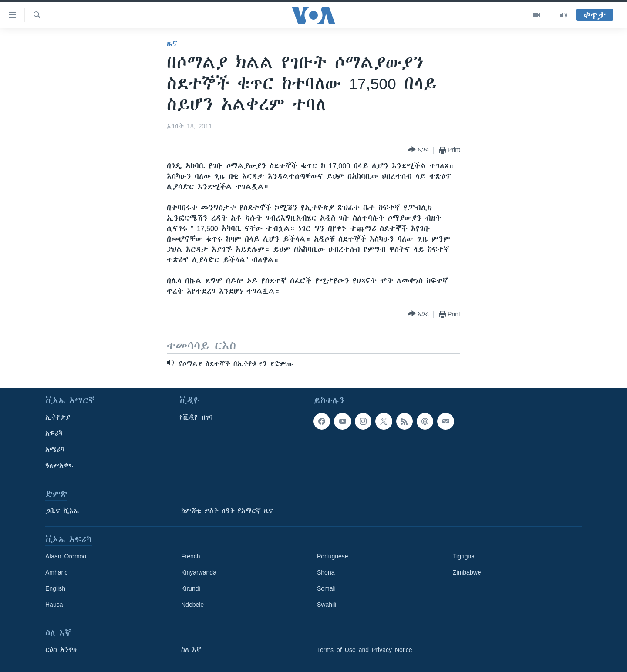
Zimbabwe (467, 572)
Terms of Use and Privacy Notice (365, 650)
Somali (326, 588)
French (191, 556)
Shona (326, 572)
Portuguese (333, 556)
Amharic (56, 572)
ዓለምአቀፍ (59, 466)
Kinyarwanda (199, 572)
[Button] (418, 150)
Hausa (54, 605)
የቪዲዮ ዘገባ (196, 417)
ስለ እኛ (191, 650)
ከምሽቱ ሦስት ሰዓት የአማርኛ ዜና (227, 511)
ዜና (172, 44)
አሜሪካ (55, 450)
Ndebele (192, 605)
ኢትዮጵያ (58, 417)
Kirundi (191, 588)
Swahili (327, 605)
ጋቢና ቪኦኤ (62, 511)
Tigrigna (464, 556)
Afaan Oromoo (66, 556)
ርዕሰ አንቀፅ (61, 650)
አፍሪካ (54, 433)
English (55, 588)
